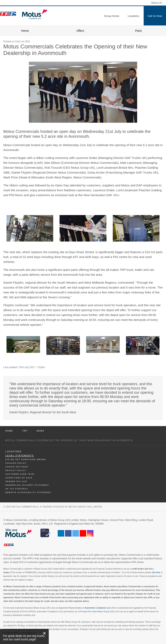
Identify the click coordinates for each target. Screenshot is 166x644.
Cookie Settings (17, 467)
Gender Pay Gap (16, 481)
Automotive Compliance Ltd (97, 608)
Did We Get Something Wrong (26, 459)
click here (156, 572)
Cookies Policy (16, 463)
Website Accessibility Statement (28, 492)
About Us (157, 3)
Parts (138, 31)
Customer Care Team (20, 474)
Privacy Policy (16, 470)
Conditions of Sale (19, 478)
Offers (80, 31)
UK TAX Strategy (17, 489)
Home (25, 31)
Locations (13, 452)
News (40, 431)
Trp (25, 431)
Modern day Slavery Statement (27, 485)
